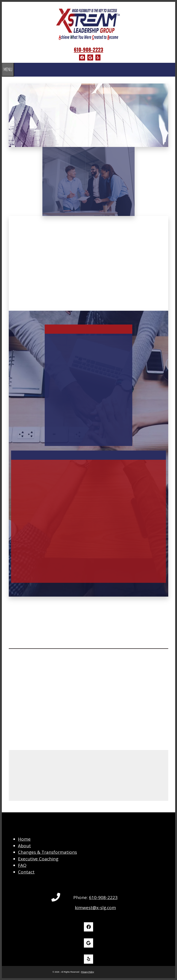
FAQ (22, 865)
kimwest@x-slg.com (95, 908)
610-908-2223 (88, 49)
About (24, 846)
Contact (26, 872)
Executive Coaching (38, 859)
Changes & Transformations (47, 852)
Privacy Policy (88, 972)
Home (24, 839)
